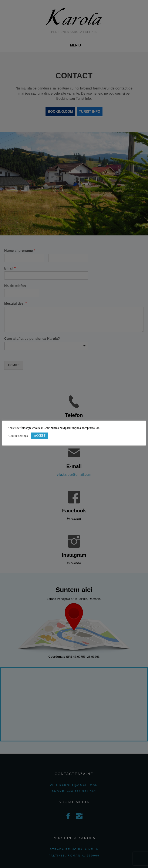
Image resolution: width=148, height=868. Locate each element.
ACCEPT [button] (40, 436)
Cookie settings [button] (18, 436)
